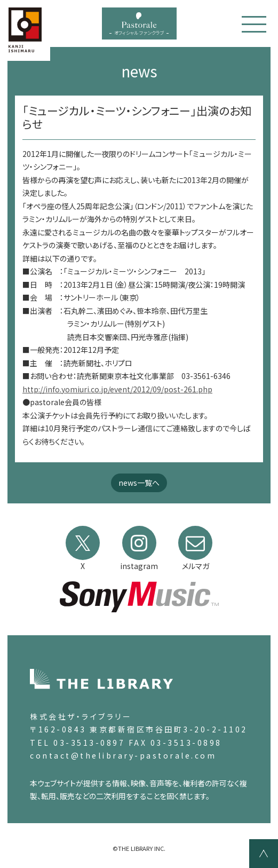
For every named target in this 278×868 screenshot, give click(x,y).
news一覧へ (139, 483)
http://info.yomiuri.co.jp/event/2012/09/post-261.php (117, 389)
